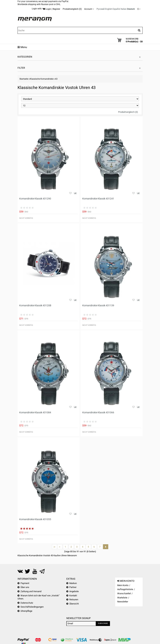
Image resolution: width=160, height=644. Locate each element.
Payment (25, 583)
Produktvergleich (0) (128, 112)
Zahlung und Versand (31, 591)
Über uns (25, 587)
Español (116, 9)
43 (56, 79)
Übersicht (74, 604)
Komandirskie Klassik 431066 (98, 412)
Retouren (74, 600)
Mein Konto (123, 585)
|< (55, 547)
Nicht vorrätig (26, 218)
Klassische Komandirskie (42, 79)
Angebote (74, 591)
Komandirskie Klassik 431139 (98, 305)
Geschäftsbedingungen (32, 607)
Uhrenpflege (26, 611)
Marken (73, 583)
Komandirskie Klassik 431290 (35, 199)
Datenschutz (27, 603)
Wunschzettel (124, 593)
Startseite (24, 79)
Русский (101, 9)
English (109, 9)
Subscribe (103, 623)
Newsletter (123, 602)
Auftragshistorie (125, 589)
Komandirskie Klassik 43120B (35, 305)
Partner (73, 587)
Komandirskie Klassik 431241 (98, 199)
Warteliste (122, 598)
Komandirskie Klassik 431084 (35, 412)
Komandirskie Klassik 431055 (35, 519)
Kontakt (73, 596)
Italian (124, 9)
